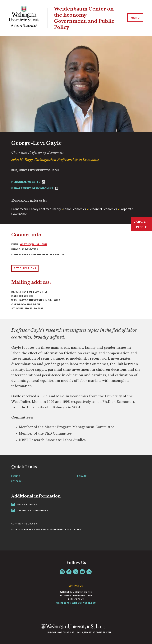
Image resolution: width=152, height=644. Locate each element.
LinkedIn (89, 572)
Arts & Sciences (24, 504)
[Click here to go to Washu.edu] (73, 629)
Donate (82, 476)
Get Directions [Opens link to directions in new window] (25, 268)
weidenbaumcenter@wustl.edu (76, 603)
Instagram (62, 572)
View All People (143, 225)
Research (17, 481)
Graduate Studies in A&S (30, 510)
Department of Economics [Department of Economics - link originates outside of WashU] (35, 188)
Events (16, 476)
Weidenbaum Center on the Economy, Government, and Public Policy (86, 18)
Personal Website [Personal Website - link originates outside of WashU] (28, 182)
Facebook (69, 572)
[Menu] (135, 18)
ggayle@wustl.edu (33, 244)
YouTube (82, 572)
